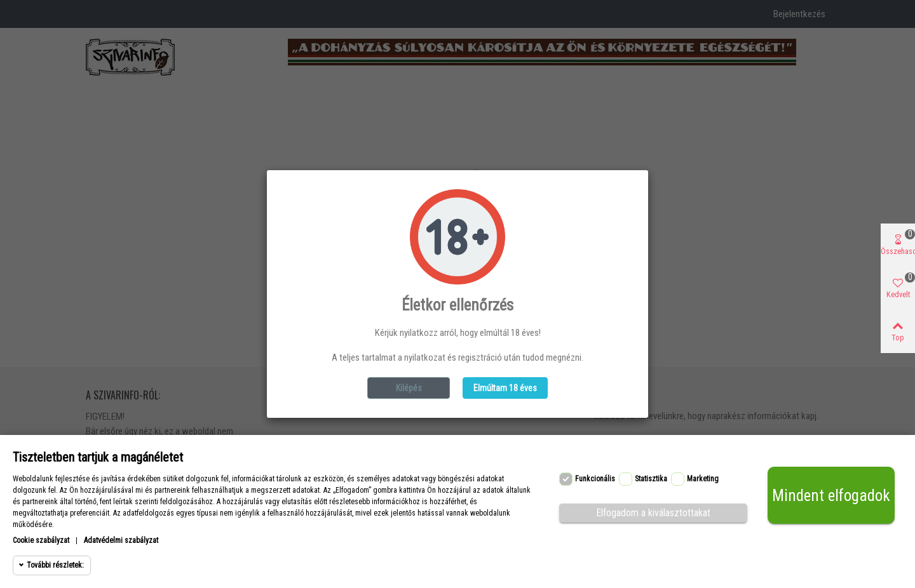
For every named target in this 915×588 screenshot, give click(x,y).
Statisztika (651, 479)
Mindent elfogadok (831, 496)
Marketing (703, 479)
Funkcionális (595, 479)
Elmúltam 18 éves (505, 388)
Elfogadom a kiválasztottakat (653, 513)
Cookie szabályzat (41, 540)
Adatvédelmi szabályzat (121, 540)
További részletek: (55, 565)
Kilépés (409, 388)
